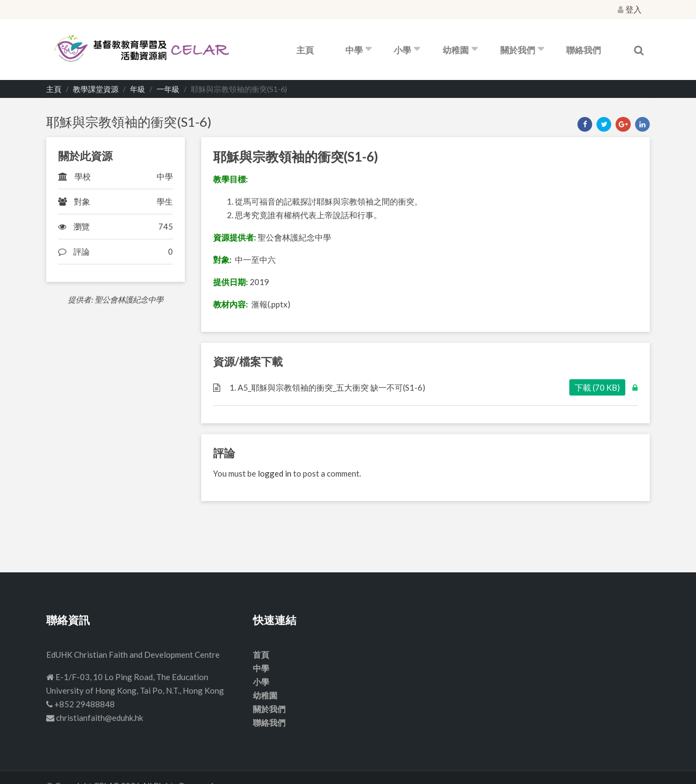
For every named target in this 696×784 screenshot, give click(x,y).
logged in (275, 473)
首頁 (261, 655)
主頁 (305, 50)
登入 (630, 9)
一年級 (168, 89)
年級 (138, 89)
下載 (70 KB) (597, 387)
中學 (354, 50)
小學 (402, 50)
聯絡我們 (583, 50)
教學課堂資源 (96, 89)
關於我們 (518, 50)
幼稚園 (456, 50)
